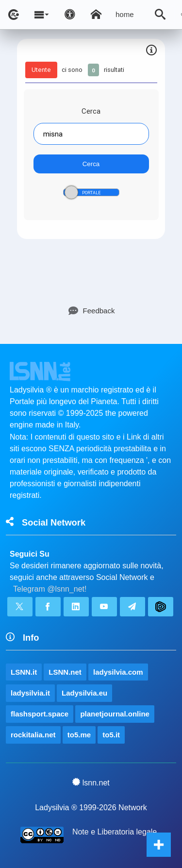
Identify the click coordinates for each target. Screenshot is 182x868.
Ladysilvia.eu (84, 693)
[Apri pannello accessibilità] (70, 15)
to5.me (79, 735)
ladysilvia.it (30, 693)
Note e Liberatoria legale (115, 832)
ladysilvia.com (118, 672)
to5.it (111, 735)
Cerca (91, 111)
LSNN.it (24, 672)
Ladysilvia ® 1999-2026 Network (91, 808)
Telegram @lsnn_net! (50, 589)
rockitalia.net (33, 735)
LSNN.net (65, 672)
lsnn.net (91, 783)
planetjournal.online (115, 714)
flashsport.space (40, 714)
